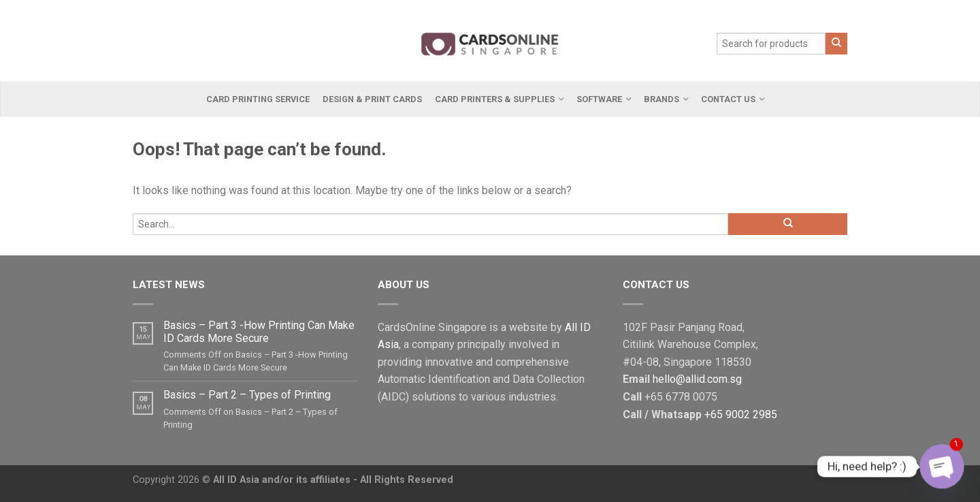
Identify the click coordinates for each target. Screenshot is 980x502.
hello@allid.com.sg (697, 379)
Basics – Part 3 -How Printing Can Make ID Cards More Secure (259, 332)
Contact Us (728, 99)
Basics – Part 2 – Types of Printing (247, 395)
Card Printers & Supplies (495, 99)
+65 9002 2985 (741, 414)
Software (599, 99)
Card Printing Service (258, 99)
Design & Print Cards (372, 99)
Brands (661, 99)
